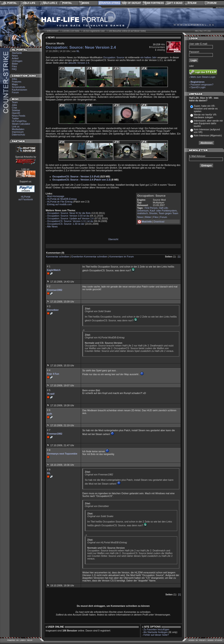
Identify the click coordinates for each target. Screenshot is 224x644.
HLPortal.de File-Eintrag (60, 202)
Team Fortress (154, 3)
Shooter (153, 213)
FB (196, 31)
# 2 (49, 286)
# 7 (49, 430)
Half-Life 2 (50, 3)
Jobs (14, 105)
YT (205, 31)
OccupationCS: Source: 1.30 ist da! (66, 224)
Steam (192, 3)
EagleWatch (54, 270)
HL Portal (10, 3)
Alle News (52, 226)
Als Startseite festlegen (156, 632)
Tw (201, 31)
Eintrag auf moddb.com (60, 204)
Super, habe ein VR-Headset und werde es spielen (206, 109)
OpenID (16, 113)
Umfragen (17, 61)
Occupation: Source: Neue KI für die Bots (69, 213)
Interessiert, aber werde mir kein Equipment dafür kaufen (208, 123)
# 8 (49, 450)
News (15, 56)
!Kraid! (51, 394)
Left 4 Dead (175, 3)
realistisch (142, 213)
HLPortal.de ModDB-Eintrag (62, 199)
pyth (50, 414)
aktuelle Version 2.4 (79, 63)
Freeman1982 (55, 290)
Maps (15, 84)
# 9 (49, 470)
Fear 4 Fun (53, 374)
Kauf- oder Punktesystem (163, 211)
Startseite (17, 53)
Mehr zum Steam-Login (203, 77)
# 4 (49, 370)
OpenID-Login (198, 87)
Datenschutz (18, 135)
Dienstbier (53, 310)
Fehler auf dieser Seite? (156, 635)
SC (210, 31)
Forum (212, 3)
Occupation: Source (114, 57)
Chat (14, 108)
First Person (151, 208)
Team (15, 102)
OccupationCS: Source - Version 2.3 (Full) (76, 176)
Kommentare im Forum (122, 257)
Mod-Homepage (56, 196)
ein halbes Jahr (148, 57)
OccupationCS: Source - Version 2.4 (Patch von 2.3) (82, 180)
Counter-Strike (110, 3)
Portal (67, 3)
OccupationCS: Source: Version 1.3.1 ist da (70, 221)
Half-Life (29, 3)
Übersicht (113, 239)
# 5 (49, 390)
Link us (16, 126)
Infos (14, 79)
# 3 (49, 306)
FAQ (14, 69)
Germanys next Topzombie (62, 454)
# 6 (49, 410)
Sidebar (16, 110)
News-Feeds (19, 116)
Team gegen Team (168, 213)
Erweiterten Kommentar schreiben (89, 257)
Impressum (18, 132)
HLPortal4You (19, 121)
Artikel (15, 58)
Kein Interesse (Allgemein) (208, 135)
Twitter (15, 118)
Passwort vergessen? (202, 85)
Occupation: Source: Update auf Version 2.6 (70, 218)
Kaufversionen (19, 90)
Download (159, 222)
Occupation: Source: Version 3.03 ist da (68, 216)
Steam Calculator (21, 124)
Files (14, 66)
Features (17, 82)
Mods (86, 3)
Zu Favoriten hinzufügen (156, 629)
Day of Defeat (132, 3)
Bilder (15, 64)
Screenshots (18, 87)
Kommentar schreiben (58, 257)
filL (78, 51)
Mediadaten (18, 129)
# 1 (49, 266)
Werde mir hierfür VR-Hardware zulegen (205, 116)
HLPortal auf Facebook (26, 198)
